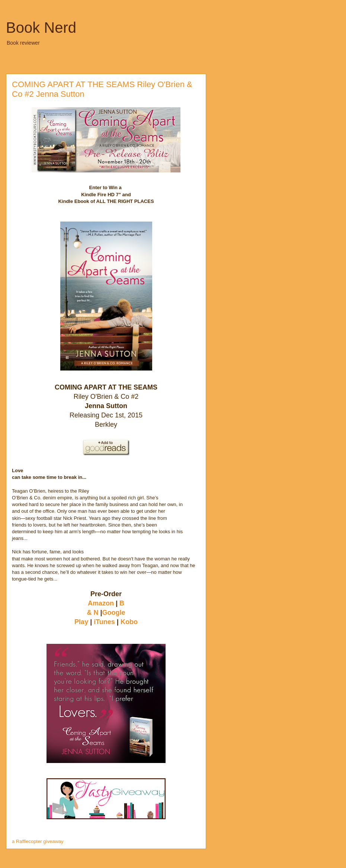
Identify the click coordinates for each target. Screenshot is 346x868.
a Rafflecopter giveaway (38, 841)
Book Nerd (41, 28)
